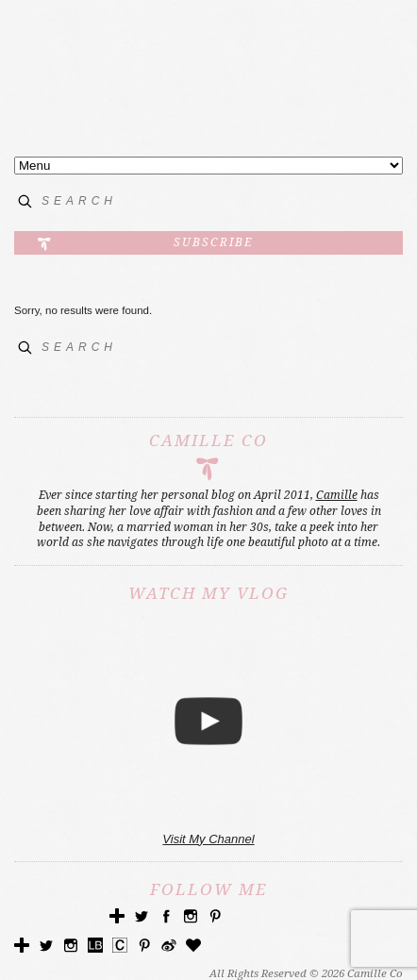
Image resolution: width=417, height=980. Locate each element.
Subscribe (213, 242)
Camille (337, 495)
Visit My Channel (208, 839)
